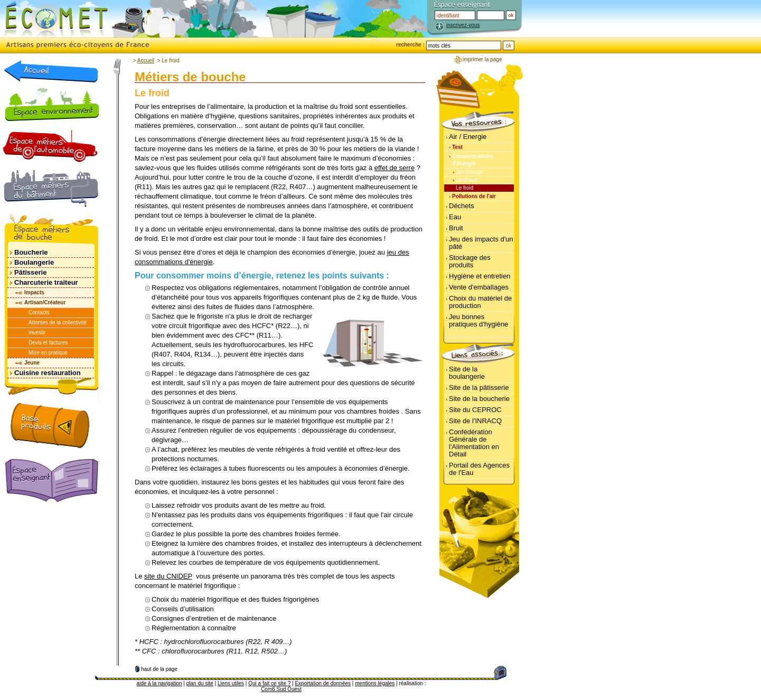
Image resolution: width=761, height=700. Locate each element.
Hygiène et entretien (480, 276)
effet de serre (394, 168)
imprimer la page (482, 59)
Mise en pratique (48, 353)
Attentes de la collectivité (58, 323)
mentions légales (375, 683)
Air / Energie (468, 137)
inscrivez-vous (463, 25)
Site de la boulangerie (467, 373)
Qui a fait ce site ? (269, 683)
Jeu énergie (469, 172)
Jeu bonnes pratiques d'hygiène (478, 320)
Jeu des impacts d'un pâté (481, 243)
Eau (455, 217)
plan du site (200, 683)
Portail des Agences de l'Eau (479, 469)
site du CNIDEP (168, 576)
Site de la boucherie (479, 399)
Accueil (146, 60)
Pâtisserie (30, 272)
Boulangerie (34, 262)
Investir (37, 333)
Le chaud (467, 180)
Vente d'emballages (479, 287)
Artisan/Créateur (45, 302)
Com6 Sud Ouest (281, 689)
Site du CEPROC (475, 410)
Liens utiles (231, 683)
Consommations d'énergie (473, 160)
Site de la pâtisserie (479, 388)
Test (457, 147)
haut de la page (159, 669)
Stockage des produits (470, 261)
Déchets (462, 206)
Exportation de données (323, 683)
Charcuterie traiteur (46, 282)
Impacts (34, 292)
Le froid (464, 188)
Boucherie (31, 252)
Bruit (456, 228)
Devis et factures (48, 343)
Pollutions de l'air (474, 196)
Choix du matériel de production (480, 302)
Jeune (32, 363)
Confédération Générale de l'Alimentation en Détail (474, 443)
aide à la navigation (159, 683)
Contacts (39, 312)
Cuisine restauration (48, 373)
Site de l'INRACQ (475, 421)
